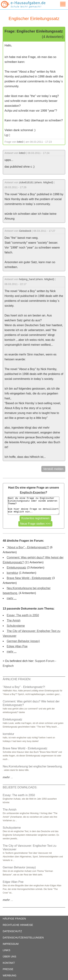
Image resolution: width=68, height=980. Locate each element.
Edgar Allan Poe (17, 646)
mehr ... (12, 598)
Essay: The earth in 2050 (23, 615)
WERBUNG (10, 975)
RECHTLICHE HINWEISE (18, 925)
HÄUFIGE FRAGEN (14, 919)
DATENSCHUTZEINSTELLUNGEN (23, 938)
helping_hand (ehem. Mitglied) (37, 279)
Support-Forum (45, 661)
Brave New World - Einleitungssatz (29, 578)
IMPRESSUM (11, 944)
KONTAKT (9, 963)
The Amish (14, 620)
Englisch (8, 666)
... (8, 777)
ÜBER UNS (9, 957)
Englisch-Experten (33, 492)
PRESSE (8, 969)
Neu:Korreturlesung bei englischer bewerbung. (33, 766)
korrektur (12, 573)
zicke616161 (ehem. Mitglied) (36, 182)
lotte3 (20, 142)
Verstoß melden (53, 469)
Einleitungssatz (17, 568)
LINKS (7, 950)
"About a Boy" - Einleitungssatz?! (28, 547)
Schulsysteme (16, 626)
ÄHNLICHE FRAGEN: (17, 679)
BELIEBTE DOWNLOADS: (20, 787)
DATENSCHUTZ (12, 931)
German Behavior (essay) (23, 641)
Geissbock (25, 231)
